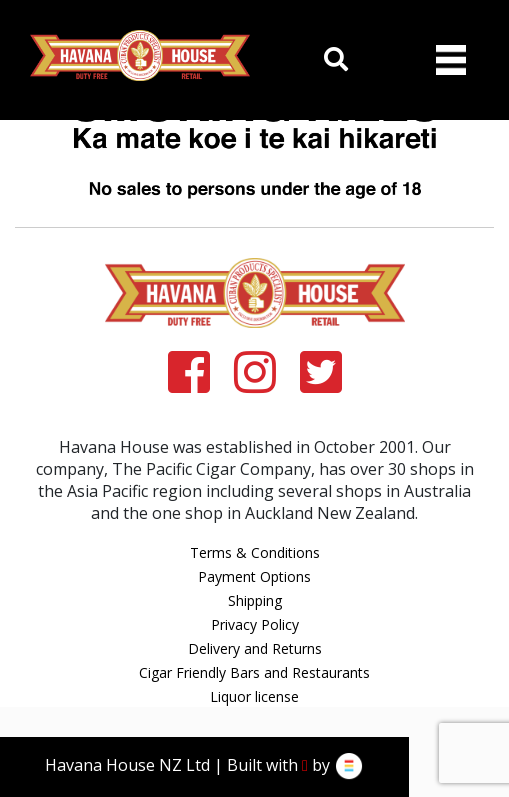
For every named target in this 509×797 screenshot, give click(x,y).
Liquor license (254, 696)
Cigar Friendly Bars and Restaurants (254, 672)
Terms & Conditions (255, 552)
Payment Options (254, 576)
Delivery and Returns (255, 648)
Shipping (255, 600)
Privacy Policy (255, 624)
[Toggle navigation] (451, 60)
